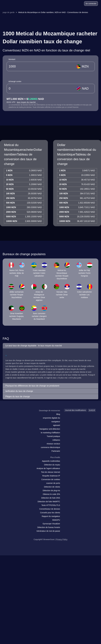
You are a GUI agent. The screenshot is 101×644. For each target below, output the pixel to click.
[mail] (8, 416)
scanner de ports (53, 483)
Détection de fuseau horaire (49, 527)
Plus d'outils (55, 457)
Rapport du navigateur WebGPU (51, 518)
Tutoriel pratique (53, 436)
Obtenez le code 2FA (51, 494)
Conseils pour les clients (50, 513)
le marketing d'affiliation (50, 433)
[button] (50, 346)
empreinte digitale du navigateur (51, 420)
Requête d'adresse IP (51, 476)
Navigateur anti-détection (50, 429)
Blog (58, 414)
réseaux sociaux (53, 444)
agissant (57, 425)
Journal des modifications (75, 410)
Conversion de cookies (51, 479)
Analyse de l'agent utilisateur (48, 468)
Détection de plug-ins (51, 490)
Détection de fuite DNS (51, 498)
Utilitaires (56, 440)
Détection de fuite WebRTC (49, 502)
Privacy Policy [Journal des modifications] (62, 539)
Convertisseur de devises (50, 509)
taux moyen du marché (27, 102)
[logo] (9, 4)
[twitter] (19, 416)
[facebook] (14, 416)
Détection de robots (52, 487)
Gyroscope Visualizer (51, 524)
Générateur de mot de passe (48, 531)
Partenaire (56, 451)
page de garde (9, 12)
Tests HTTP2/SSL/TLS (51, 505)
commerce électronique (50, 447)
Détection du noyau (52, 465)
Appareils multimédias (51, 461)
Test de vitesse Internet (50, 472)
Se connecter (91, 4)
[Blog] (72, 4)
